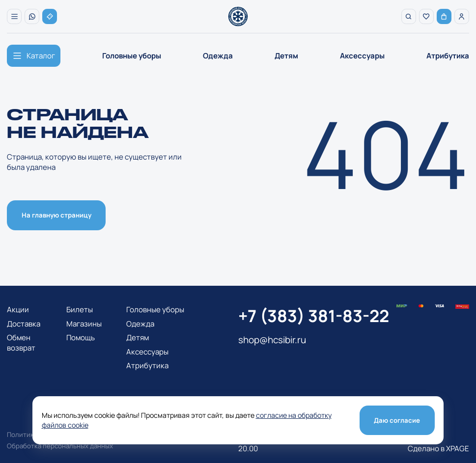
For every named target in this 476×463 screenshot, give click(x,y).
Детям (286, 56)
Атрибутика (448, 56)
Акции (18, 310)
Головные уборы (132, 56)
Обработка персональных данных (60, 446)
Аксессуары (362, 56)
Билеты (80, 310)
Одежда (218, 56)
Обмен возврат (21, 343)
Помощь (81, 338)
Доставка (24, 324)
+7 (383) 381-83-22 (314, 316)
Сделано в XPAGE (438, 449)
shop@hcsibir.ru (272, 340)
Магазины (84, 324)
